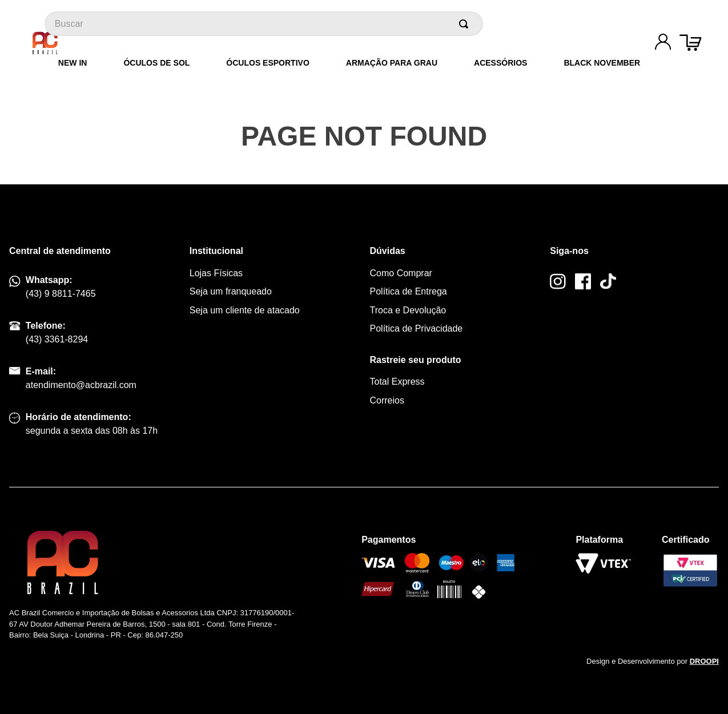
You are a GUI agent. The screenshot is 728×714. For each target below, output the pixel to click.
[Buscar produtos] (466, 24)
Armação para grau (392, 63)
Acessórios (500, 63)
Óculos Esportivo (268, 63)
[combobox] (264, 24)
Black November (602, 63)
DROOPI (704, 661)
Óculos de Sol (156, 63)
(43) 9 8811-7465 (61, 294)
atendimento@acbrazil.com (81, 385)
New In (73, 63)
